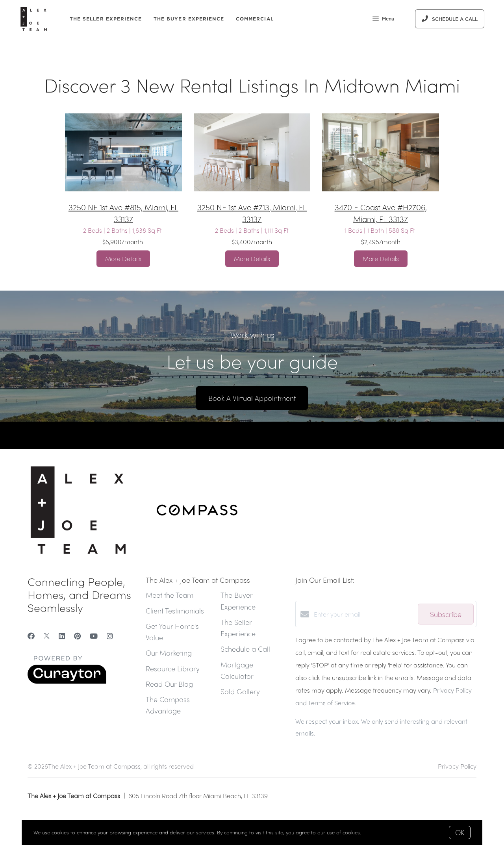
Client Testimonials (175, 611)
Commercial (255, 19)
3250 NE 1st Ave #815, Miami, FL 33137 (123, 213)
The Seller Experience (106, 19)
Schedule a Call (245, 649)
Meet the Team (170, 595)
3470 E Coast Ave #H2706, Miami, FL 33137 (381, 213)
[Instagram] (110, 636)
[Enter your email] (364, 614)
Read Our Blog (169, 684)
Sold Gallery (240, 691)
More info (374, 832)
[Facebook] (31, 636)
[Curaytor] (67, 681)
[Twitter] (47, 636)
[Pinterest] (77, 636)
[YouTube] (94, 636)
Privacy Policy (457, 766)
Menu (383, 20)
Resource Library (173, 668)
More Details (123, 259)
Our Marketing (169, 653)
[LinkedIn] (62, 636)
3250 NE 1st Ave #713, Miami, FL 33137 (252, 213)
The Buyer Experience (189, 19)
